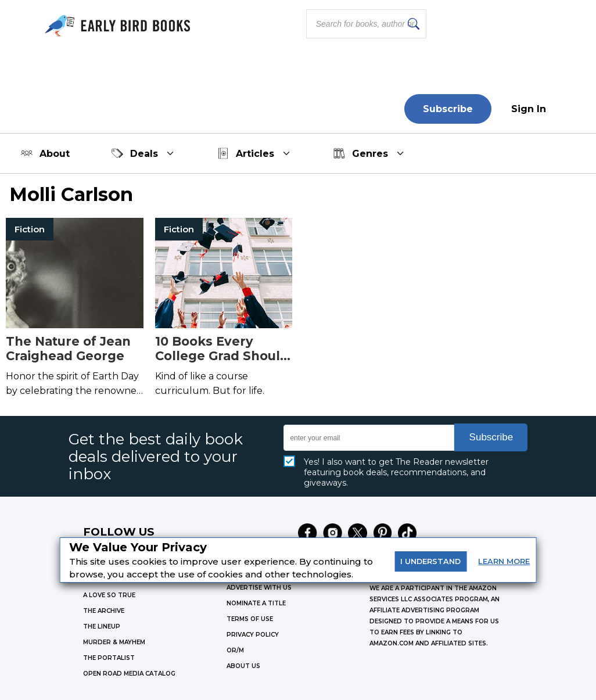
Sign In (529, 109)
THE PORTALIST (109, 658)
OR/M (235, 650)
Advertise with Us (259, 588)
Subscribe (448, 109)
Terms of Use (250, 619)
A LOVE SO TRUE (109, 595)
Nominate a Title (256, 603)
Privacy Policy (253, 635)
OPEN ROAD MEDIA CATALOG (129, 674)
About (45, 153)
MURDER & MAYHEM (114, 642)
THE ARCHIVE (104, 611)
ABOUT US (243, 666)
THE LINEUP (102, 627)
